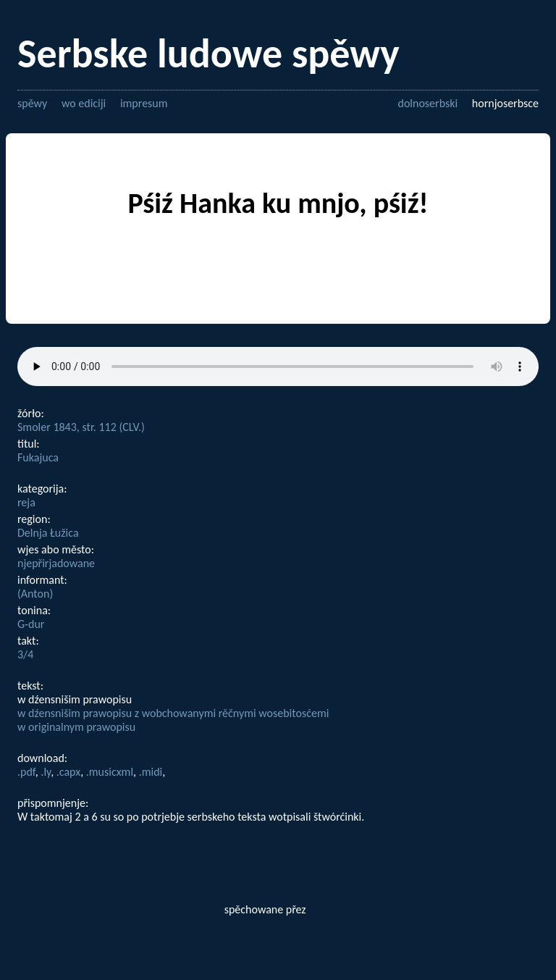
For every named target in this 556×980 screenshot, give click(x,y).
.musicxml (110, 772)
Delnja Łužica (48, 533)
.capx (68, 772)
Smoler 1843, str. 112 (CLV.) (81, 427)
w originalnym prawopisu (76, 727)
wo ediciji (84, 103)
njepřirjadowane (56, 563)
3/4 (25, 654)
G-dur (31, 624)
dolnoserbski (427, 103)
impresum (144, 103)
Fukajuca (38, 457)
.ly (46, 772)
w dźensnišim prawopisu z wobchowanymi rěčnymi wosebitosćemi (173, 713)
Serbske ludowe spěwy (208, 54)
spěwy (32, 103)
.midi (151, 772)
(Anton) (35, 594)
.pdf (26, 772)
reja (26, 502)
